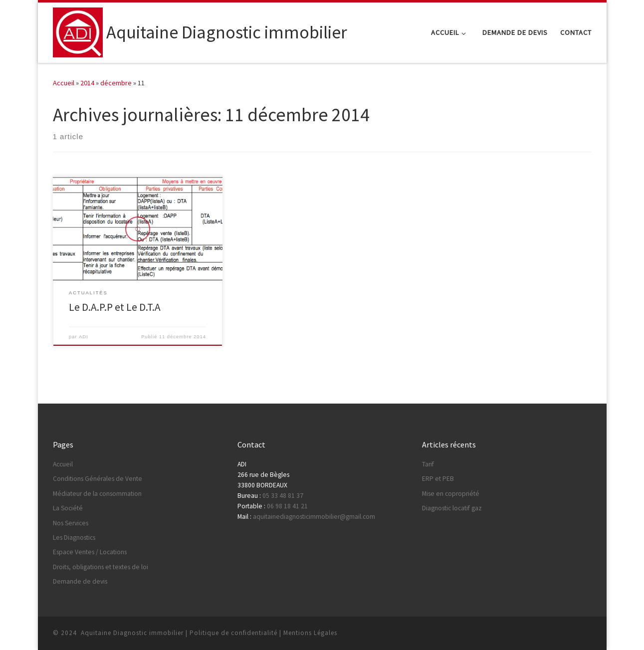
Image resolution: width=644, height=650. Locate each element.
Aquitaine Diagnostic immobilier (132, 633)
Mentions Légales (310, 633)
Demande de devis (80, 581)
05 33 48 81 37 (283, 496)
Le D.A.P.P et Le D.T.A (115, 307)
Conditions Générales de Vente (98, 479)
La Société (68, 508)
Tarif (428, 464)
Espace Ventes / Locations (90, 552)
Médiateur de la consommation (97, 494)
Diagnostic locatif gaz (452, 508)
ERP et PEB (438, 479)
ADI (84, 337)
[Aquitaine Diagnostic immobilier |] (78, 31)
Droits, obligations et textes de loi (101, 567)
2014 (87, 83)
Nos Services (71, 523)
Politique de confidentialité (233, 633)
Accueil (64, 83)
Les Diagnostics (74, 538)
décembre (116, 83)
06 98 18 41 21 (287, 506)
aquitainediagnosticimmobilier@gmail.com (314, 517)
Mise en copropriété (451, 494)
